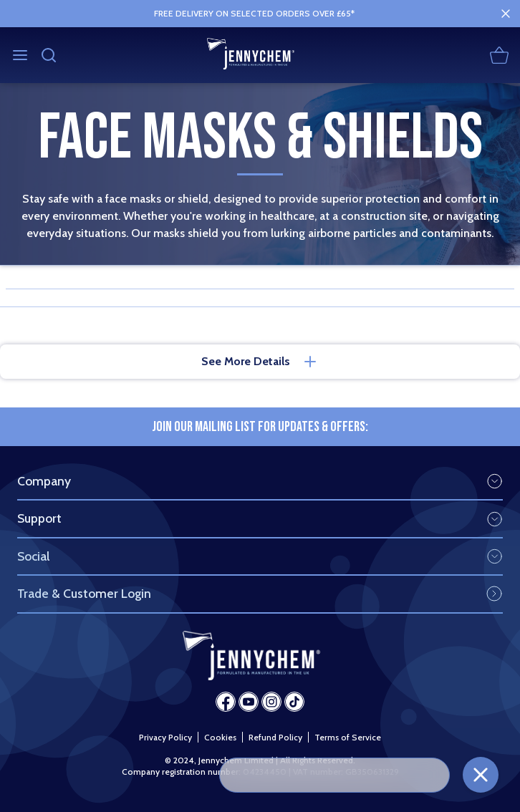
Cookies (220, 737)
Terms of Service (348, 737)
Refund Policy (275, 737)
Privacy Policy (165, 737)
